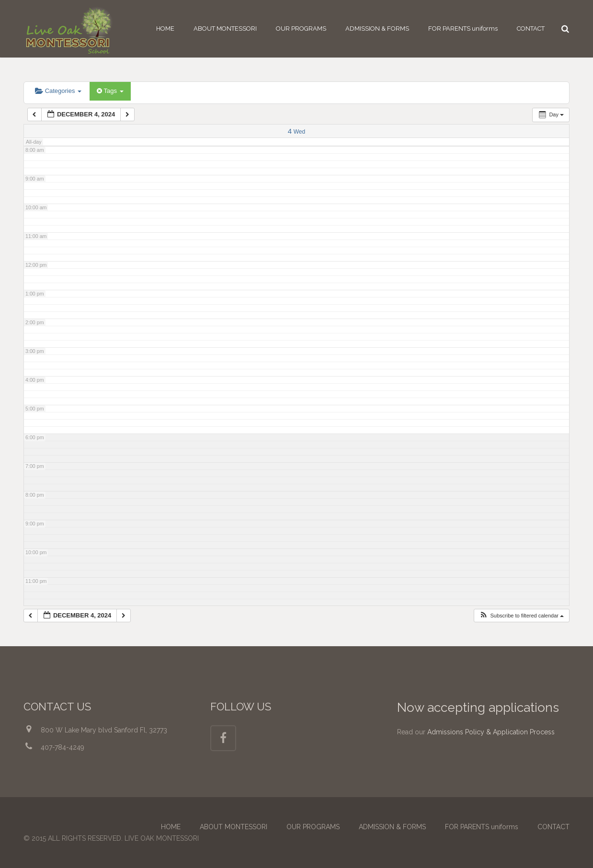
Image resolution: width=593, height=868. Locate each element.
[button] (521, 616)
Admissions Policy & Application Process (491, 732)
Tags (110, 91)
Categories (58, 91)
